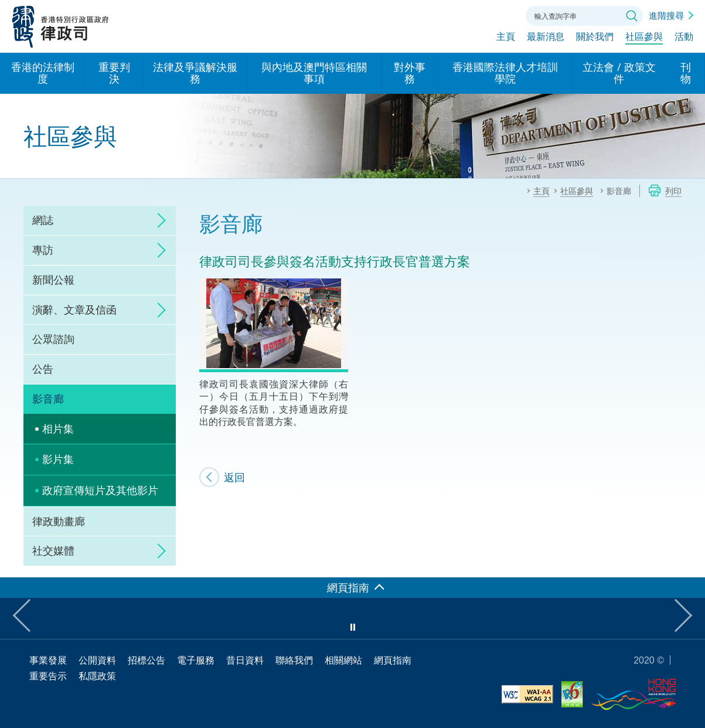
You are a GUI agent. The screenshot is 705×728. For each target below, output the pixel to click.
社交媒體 (53, 550)
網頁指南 (393, 660)
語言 (438, 15)
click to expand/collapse (158, 220)
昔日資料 (245, 660)
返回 (234, 477)
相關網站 (343, 660)
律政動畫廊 (59, 521)
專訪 (43, 250)
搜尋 (632, 16)
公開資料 (97, 660)
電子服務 (196, 660)
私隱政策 (97, 676)
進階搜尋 (666, 15)
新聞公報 (53, 280)
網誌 (43, 220)
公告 (43, 369)
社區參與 (644, 39)
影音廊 (48, 399)
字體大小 (470, 15)
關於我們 (595, 39)
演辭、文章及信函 (74, 309)
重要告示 (48, 676)
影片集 (58, 459)
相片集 (58, 428)
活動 (684, 39)
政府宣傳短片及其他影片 (100, 490)
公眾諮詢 (53, 339)
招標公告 (147, 660)
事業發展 (48, 660)
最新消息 (546, 39)
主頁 (506, 39)
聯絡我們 (502, 15)
